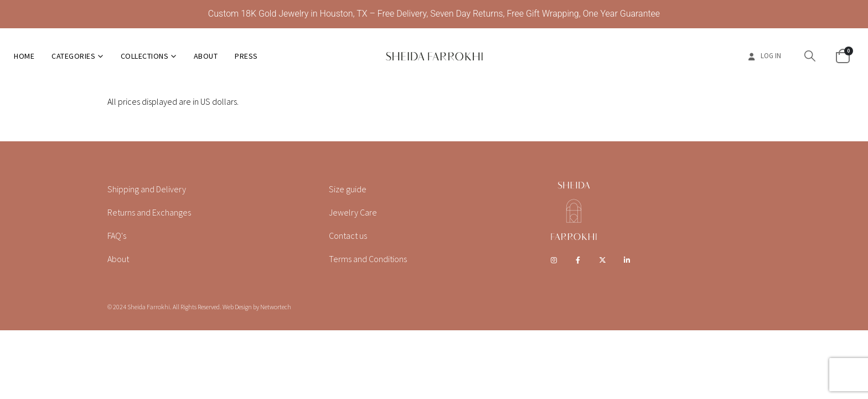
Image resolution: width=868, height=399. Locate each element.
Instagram (554, 260)
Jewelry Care (353, 212)
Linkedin (627, 260)
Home (24, 56)
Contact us (348, 236)
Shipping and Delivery (147, 189)
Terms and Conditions (368, 259)
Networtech (276, 307)
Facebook (578, 260)
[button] (810, 56)
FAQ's (117, 236)
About (206, 56)
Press (246, 56)
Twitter (603, 260)
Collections (145, 56)
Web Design (237, 307)
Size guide (348, 189)
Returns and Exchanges (149, 212)
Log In (764, 56)
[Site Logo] (434, 56)
